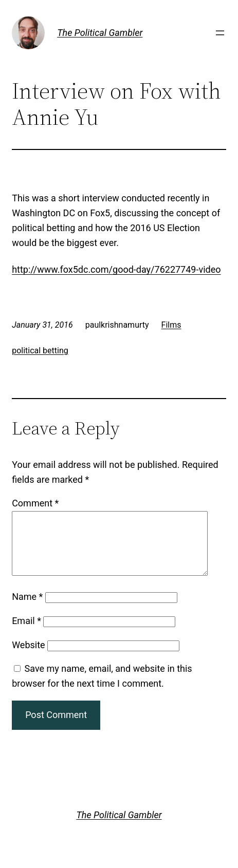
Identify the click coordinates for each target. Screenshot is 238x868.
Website (28, 657)
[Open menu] (220, 33)
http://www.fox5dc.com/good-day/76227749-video (116, 269)
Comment (35, 503)
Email (26, 633)
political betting (40, 351)
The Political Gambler (100, 33)
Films (171, 325)
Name (27, 609)
